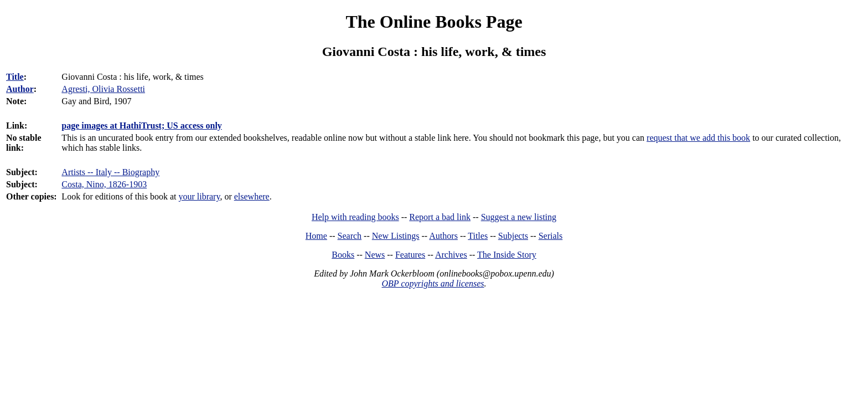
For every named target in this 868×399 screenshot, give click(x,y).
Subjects (513, 236)
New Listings (396, 236)
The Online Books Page (434, 22)
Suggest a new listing (519, 217)
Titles (478, 236)
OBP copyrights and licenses (433, 283)
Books (343, 255)
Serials (551, 236)
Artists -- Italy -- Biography (110, 172)
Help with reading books (355, 217)
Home (316, 236)
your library (199, 196)
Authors (443, 236)
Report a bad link (440, 217)
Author (20, 89)
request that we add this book (698, 138)
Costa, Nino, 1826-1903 (104, 184)
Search (350, 236)
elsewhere (252, 196)
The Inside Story (507, 255)
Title (15, 77)
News (375, 255)
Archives (451, 255)
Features (410, 255)
